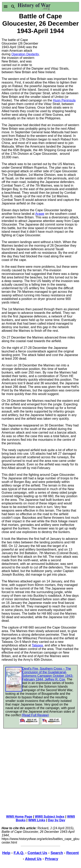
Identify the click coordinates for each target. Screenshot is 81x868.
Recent (73, 853)
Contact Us (37, 853)
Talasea (37, 645)
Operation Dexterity (25, 54)
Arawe (40, 214)
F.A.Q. (19, 853)
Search (57, 853)
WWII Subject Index (50, 817)
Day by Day (57, 820)
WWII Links (37, 820)
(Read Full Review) (35, 715)
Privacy (51, 859)
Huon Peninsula (64, 100)
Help (6, 853)
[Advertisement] (60, 50)
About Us (33, 859)
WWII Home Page (19, 817)
